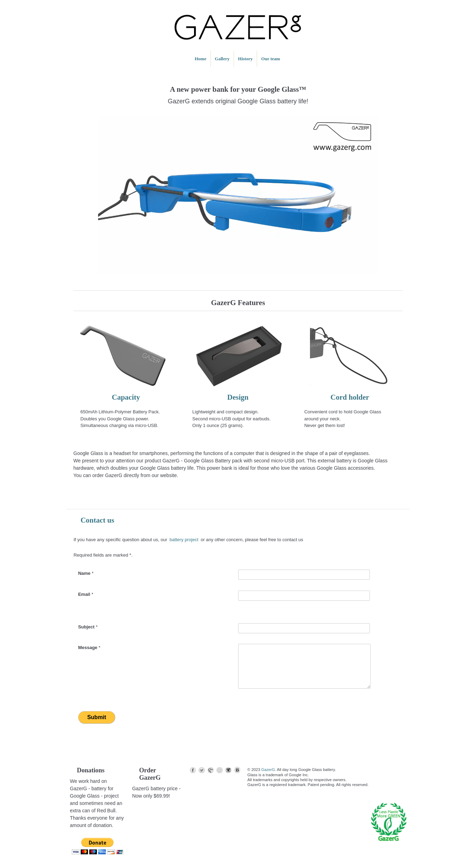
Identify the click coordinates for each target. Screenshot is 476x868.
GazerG (268, 770)
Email (86, 594)
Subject (88, 627)
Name (86, 573)
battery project (184, 540)
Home (201, 59)
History (246, 59)
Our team (271, 59)
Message (89, 647)
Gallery (222, 59)
